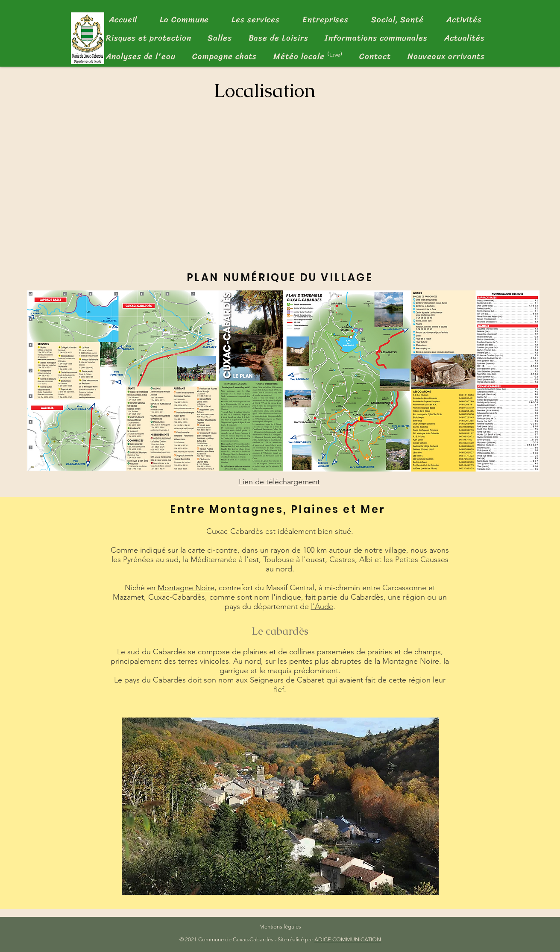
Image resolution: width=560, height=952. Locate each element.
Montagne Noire (186, 588)
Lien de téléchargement (279, 482)
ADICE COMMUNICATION (348, 939)
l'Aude (322, 606)
